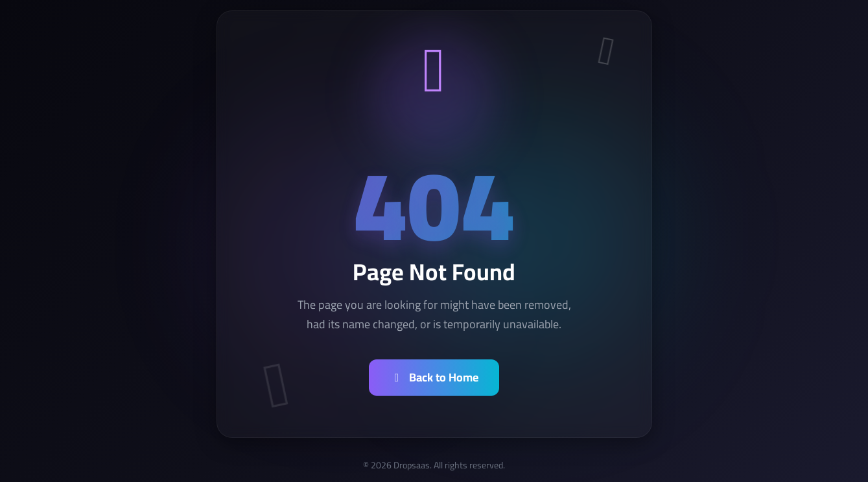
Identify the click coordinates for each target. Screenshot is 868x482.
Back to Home (434, 377)
